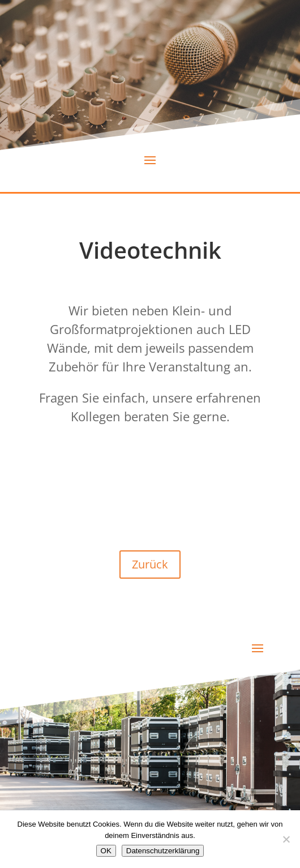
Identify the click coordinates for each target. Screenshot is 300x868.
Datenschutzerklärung (163, 851)
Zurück (150, 564)
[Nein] (286, 839)
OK (106, 851)
